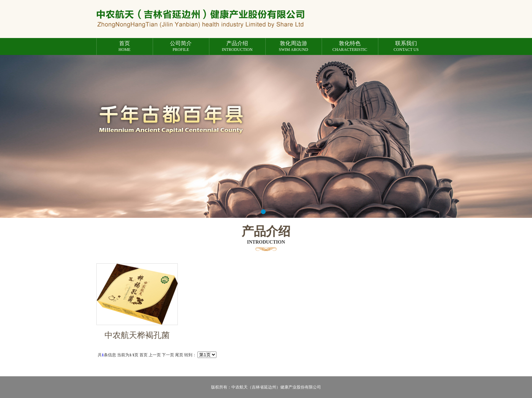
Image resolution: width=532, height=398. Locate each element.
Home (125, 46)
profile (181, 46)
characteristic (350, 46)
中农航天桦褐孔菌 (137, 335)
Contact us (406, 46)
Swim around (294, 46)
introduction (237, 46)
